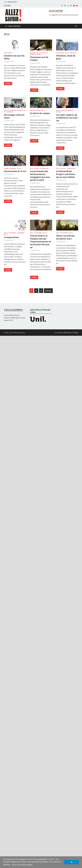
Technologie (45, 168)
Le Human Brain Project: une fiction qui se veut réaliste (66, 174)
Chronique (13, 168)
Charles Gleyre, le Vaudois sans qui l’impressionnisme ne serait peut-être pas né (41, 241)
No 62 (10, 53)
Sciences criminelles (67, 110)
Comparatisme (11, 237)
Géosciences (60, 53)
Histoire (33, 53)
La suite (7, 83)
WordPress (67, 333)
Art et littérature (10, 110)
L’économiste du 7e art (15, 171)
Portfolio (44, 53)
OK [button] (71, 862)
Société (39, 54)
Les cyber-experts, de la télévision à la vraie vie (67, 118)
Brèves (32, 110)
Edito (6, 53)
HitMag (75, 333)
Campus (38, 110)
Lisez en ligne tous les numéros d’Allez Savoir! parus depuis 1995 (15, 318)
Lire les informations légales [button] (22, 865)
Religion (33, 54)
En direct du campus (40, 113)
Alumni (6, 168)
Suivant (48, 291)
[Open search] (76, 26)
